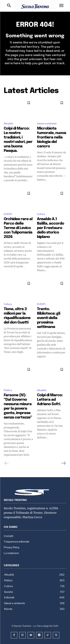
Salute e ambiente (47, 124)
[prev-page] (7, 463)
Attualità (8, 124)
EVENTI (8, 214)
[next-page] (63, 463)
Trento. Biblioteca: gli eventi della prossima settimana (49, 318)
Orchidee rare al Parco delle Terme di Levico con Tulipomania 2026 (18, 228)
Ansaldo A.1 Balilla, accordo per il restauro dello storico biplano (50, 228)
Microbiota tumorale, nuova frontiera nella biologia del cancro (52, 137)
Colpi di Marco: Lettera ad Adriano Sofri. (50, 400)
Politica (8, 390)
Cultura (41, 214)
